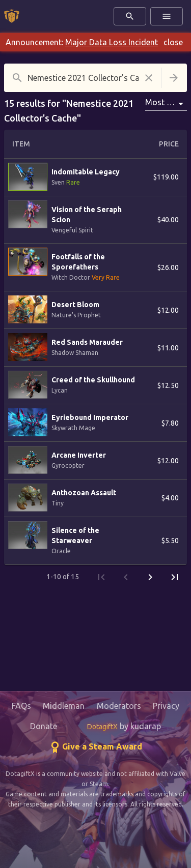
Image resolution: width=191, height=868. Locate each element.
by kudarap (124, 726)
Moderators (119, 706)
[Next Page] (150, 577)
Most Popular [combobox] (166, 102)
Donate (44, 726)
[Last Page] (175, 577)
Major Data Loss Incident (112, 42)
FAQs (21, 706)
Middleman (64, 706)
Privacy (166, 706)
